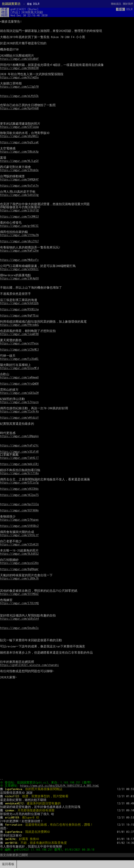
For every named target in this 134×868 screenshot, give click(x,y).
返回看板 (8, 864)
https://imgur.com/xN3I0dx (19, 489)
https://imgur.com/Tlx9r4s (19, 411)
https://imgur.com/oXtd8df (19, 59)
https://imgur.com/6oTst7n (19, 185)
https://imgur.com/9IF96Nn (19, 510)
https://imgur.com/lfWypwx (19, 520)
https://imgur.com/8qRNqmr (19, 569)
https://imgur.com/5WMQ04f (19, 179)
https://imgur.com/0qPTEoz (19, 315)
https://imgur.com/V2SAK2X (19, 544)
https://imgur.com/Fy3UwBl (19, 359)
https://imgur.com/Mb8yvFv (19, 260)
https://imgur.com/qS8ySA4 (19, 619)
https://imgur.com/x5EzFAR (19, 451)
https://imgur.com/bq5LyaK (19, 142)
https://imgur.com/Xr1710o (19, 473)
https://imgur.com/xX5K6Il (19, 269)
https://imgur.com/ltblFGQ (19, 210)
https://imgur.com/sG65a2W (19, 393)
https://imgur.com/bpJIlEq (19, 504)
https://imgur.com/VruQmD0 (19, 383)
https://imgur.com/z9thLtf (19, 535)
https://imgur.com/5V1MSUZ (19, 594)
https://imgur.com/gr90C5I (19, 226)
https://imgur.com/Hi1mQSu (19, 77)
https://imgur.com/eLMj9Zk (19, 96)
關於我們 (128, 4)
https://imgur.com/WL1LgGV (19, 161)
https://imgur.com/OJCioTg (19, 482)
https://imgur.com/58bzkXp (19, 151)
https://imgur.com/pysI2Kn (19, 563)
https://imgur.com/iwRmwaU (19, 377)
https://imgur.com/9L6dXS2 (19, 554)
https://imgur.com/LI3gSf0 (19, 87)
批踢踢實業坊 (11, 4)
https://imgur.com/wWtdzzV (19, 417)
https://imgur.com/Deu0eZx (19, 628)
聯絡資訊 (116, 4)
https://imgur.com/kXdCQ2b (19, 303)
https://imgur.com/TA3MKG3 (19, 216)
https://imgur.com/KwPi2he (19, 250)
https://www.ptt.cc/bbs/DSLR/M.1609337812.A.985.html (60, 786)
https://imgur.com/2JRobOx (19, 170)
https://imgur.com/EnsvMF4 (19, 368)
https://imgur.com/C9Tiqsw (19, 127)
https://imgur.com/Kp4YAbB (19, 108)
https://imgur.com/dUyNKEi (19, 136)
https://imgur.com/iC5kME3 (19, 349)
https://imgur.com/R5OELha (19, 309)
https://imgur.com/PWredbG (19, 325)
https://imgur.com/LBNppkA (19, 436)
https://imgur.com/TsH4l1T (19, 458)
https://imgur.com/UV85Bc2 (19, 526)
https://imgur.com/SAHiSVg (19, 195)
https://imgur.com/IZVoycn (19, 402)
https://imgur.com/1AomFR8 (19, 334)
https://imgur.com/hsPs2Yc (19, 445)
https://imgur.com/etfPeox (19, 343)
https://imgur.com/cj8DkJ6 (19, 578)
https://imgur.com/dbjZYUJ (19, 241)
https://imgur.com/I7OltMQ (19, 603)
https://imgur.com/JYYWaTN (19, 235)
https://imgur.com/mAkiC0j (19, 464)
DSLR (33, 4)
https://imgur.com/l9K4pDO (19, 278)
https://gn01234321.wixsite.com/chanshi (29, 665)
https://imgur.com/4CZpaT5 (19, 495)
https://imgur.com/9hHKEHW (19, 68)
